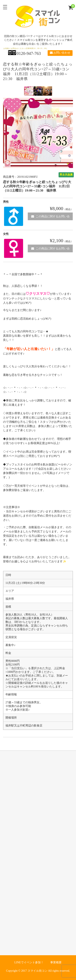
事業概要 (56, 962)
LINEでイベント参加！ (29, 962)
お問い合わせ (60, 53)
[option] (29, 91)
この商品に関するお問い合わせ (50, 218)
